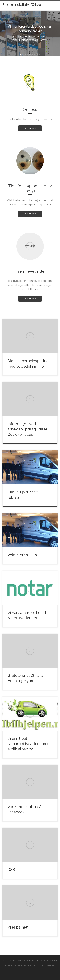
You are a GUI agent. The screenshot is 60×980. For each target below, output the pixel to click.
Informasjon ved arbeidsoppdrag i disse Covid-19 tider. (27, 429)
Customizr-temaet (46, 965)
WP (19, 965)
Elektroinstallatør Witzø (25, 961)
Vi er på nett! (18, 927)
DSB (11, 870)
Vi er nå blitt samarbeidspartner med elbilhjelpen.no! (29, 744)
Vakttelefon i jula (22, 555)
